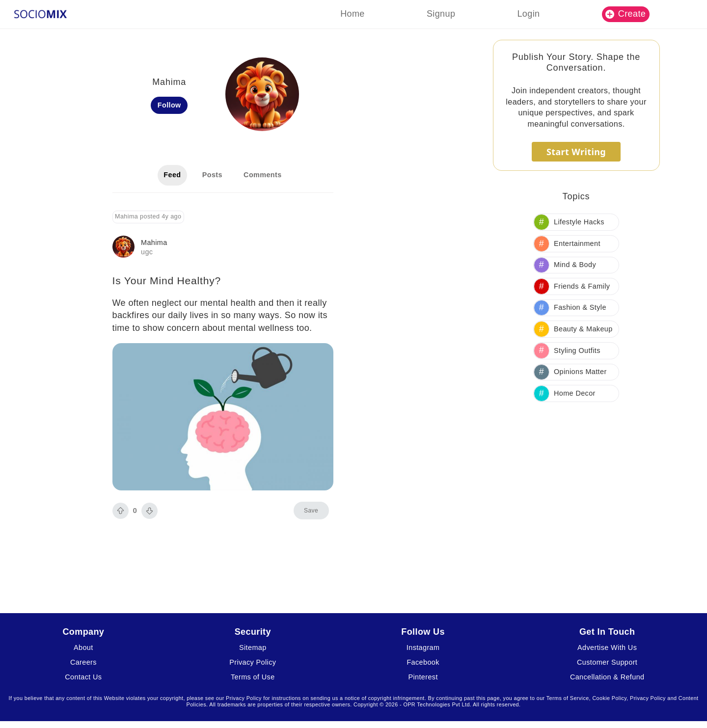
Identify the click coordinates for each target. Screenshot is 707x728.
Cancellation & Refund (607, 677)
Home (353, 14)
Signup (441, 14)
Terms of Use (253, 677)
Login (528, 14)
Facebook (423, 662)
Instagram (423, 647)
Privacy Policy (253, 662)
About (83, 647)
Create (625, 14)
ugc (147, 252)
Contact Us (83, 677)
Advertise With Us (607, 647)
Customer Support (607, 662)
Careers (83, 662)
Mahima (154, 243)
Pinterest (423, 677)
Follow (169, 105)
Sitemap (253, 647)
